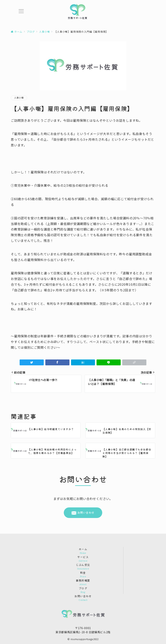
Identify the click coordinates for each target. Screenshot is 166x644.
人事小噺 (19, 98)
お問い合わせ (83, 513)
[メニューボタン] (21, 11)
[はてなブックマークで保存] (83, 362)
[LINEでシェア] (109, 362)
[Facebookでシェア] (57, 362)
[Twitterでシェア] (32, 362)
